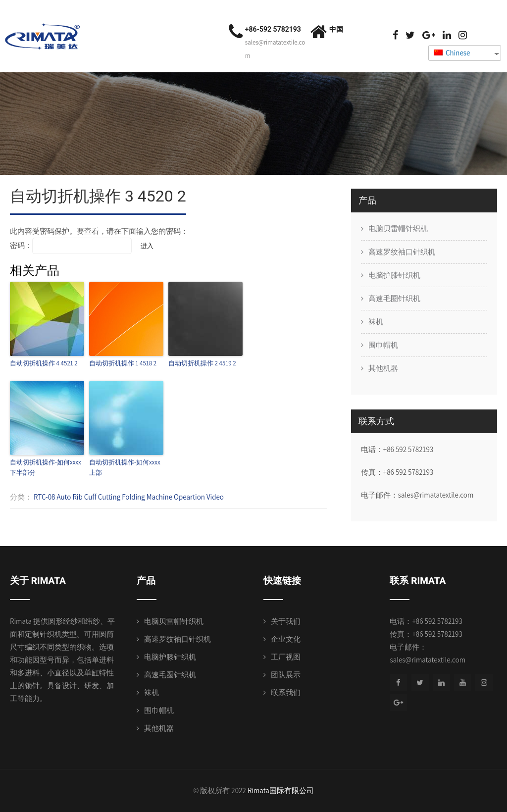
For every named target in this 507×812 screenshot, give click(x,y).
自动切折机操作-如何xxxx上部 (125, 467)
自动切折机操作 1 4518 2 (123, 363)
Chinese (452, 53)
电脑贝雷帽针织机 (398, 228)
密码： (71, 245)
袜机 (376, 322)
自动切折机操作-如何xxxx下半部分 (46, 467)
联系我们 (286, 692)
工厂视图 (286, 657)
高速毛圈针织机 (394, 298)
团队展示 (286, 675)
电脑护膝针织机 (394, 275)
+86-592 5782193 (273, 29)
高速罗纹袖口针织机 (402, 252)
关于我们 (286, 621)
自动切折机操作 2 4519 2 (202, 363)
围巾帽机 (383, 345)
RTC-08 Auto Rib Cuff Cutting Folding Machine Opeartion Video (129, 497)
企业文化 (286, 639)
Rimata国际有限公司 (281, 790)
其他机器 (383, 368)
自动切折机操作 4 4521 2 (44, 363)
